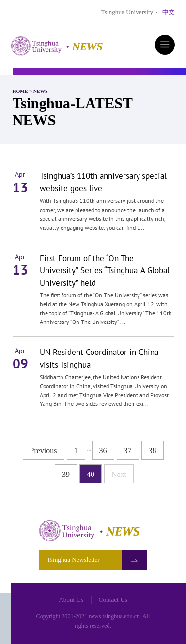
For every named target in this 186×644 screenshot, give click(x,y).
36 (103, 451)
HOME (20, 91)
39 (66, 474)
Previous (44, 451)
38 (153, 451)
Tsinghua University (127, 12)
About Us (71, 600)
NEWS (41, 91)
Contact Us (113, 600)
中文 (169, 12)
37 (128, 451)
